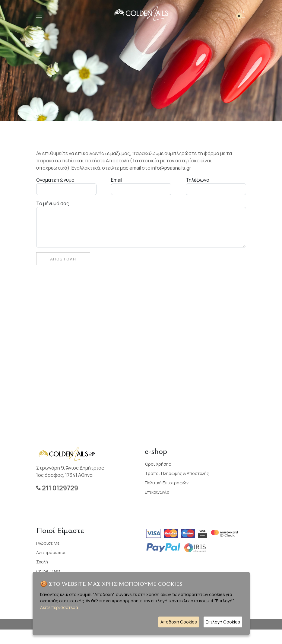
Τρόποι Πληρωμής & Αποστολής (177, 473)
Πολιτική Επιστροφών (167, 483)
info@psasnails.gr (171, 168)
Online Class (48, 571)
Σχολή (42, 562)
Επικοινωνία (157, 492)
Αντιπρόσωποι (51, 552)
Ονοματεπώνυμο (55, 180)
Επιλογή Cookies (223, 622)
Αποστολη (63, 259)
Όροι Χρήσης (158, 464)
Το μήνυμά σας (53, 203)
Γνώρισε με (48, 543)
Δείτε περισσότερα (59, 607)
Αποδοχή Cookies (179, 622)
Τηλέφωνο (198, 180)
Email (117, 180)
